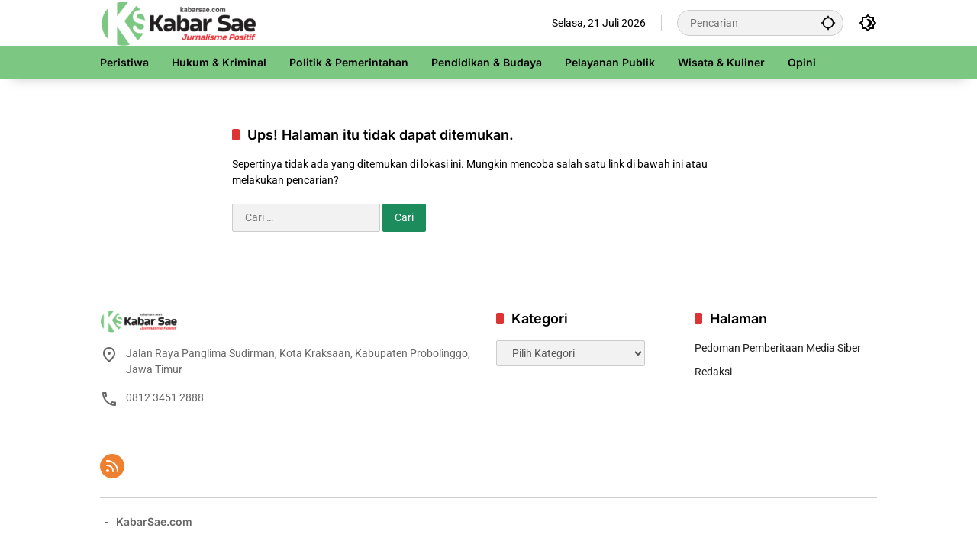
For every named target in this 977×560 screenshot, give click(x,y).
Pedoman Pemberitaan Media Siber (778, 348)
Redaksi (713, 372)
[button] (828, 23)
